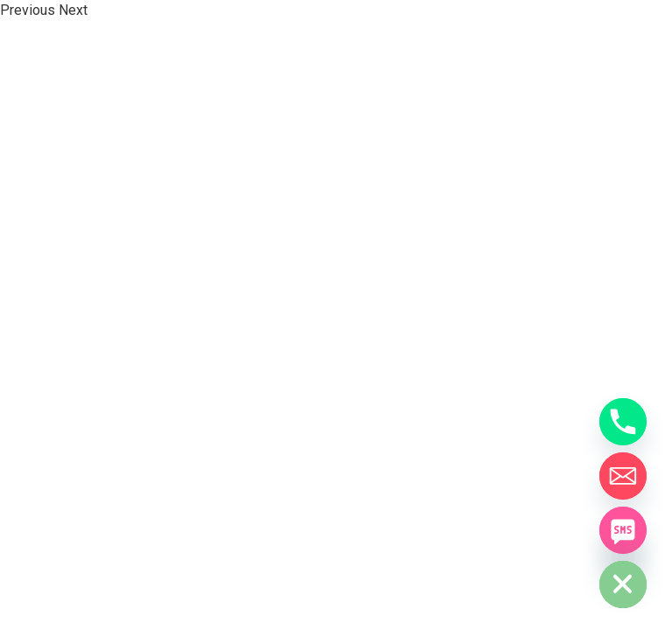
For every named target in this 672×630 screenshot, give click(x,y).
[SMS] (623, 530)
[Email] (623, 476)
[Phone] (623, 422)
